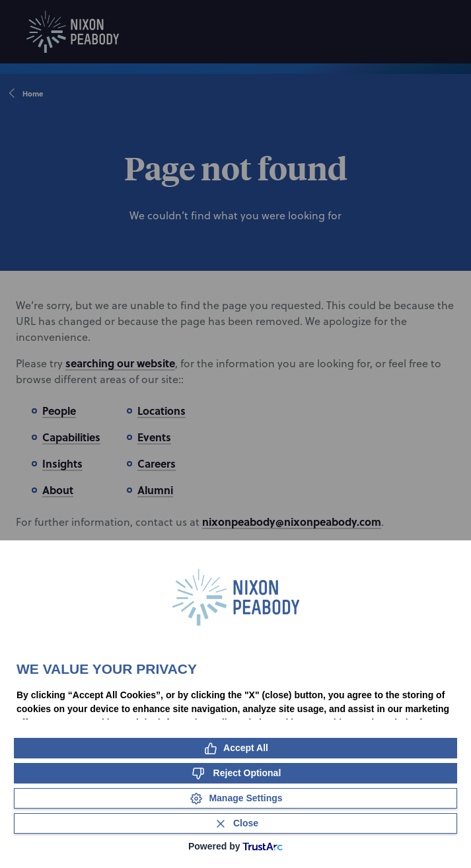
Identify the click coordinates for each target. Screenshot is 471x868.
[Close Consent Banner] (235, 823)
